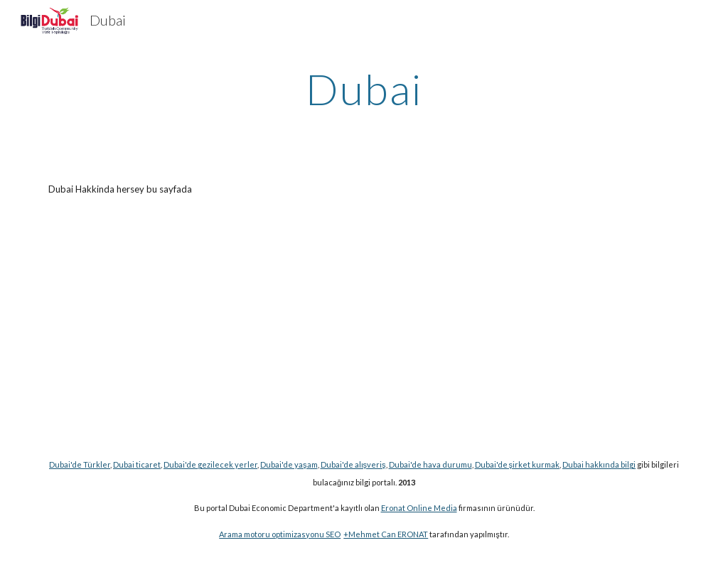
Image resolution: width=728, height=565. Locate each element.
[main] (364, 89)
